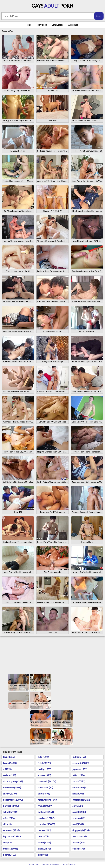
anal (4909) (78, 824)
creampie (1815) (81, 763)
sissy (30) (8, 842)
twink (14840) (10, 763)
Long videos (57, 25)
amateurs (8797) (11, 830)
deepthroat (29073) (13, 800)
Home (29, 25)
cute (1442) (44, 757)
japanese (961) (80, 769)
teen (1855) (9, 757)
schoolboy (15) (11, 812)
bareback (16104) (47, 781)
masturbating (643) (48, 800)
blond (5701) (44, 842)
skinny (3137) (10, 794)
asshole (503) (79, 812)
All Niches (73, 25)
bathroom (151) (46, 812)
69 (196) (7, 769)
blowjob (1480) (11, 806)
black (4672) (44, 849)
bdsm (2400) (9, 855)
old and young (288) (13, 781)
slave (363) (78, 806)
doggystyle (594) (81, 830)
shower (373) (44, 775)
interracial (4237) (81, 800)
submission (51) (80, 787)
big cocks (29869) (12, 836)
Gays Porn (52, 6)
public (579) (44, 794)
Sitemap (73, 864)
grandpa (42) (79, 818)
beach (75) (43, 836)
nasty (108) (78, 794)
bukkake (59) (79, 757)
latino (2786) (79, 775)
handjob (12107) (46, 818)
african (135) (79, 842)
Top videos (41, 25)
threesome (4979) (12, 787)
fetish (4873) (44, 763)
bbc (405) (43, 855)
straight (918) (79, 849)
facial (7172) (79, 781)
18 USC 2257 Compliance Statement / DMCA (48, 864)
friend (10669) (45, 806)
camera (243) (44, 830)
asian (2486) (9, 818)
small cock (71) (45, 787)
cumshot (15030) (46, 824)
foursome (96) (80, 836)
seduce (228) (9, 775)
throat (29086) (10, 849)
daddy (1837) (45, 769)
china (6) (7, 824)
